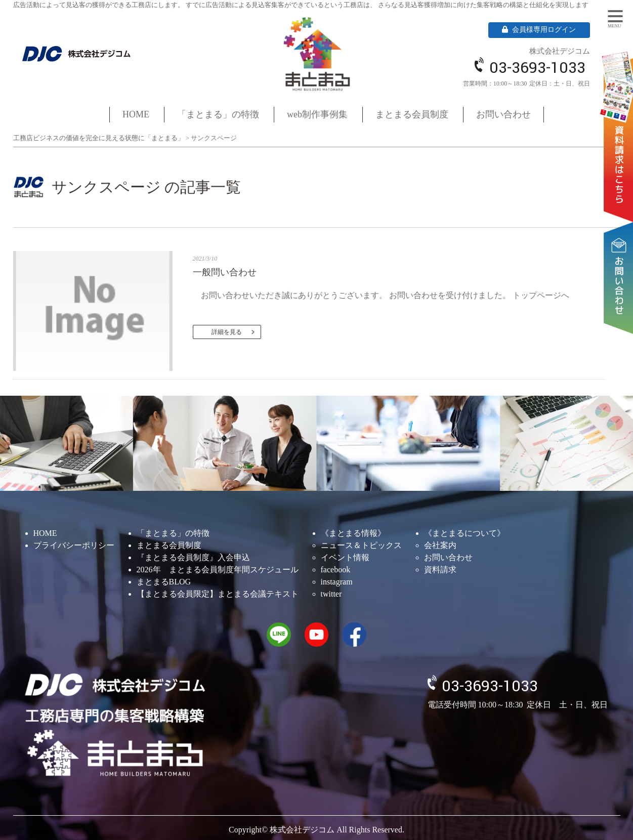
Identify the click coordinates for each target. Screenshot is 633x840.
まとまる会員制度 (412, 114)
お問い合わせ (620, 246)
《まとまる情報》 (353, 533)
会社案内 (440, 545)
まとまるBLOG (164, 582)
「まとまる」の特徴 (218, 114)
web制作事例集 (317, 114)
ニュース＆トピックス (361, 545)
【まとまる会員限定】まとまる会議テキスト (218, 594)
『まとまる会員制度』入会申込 (193, 557)
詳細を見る (227, 332)
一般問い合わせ (225, 272)
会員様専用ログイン (539, 30)
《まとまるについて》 (465, 533)
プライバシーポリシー (74, 545)
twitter (331, 594)
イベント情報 (345, 557)
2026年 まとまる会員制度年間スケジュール (218, 570)
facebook (336, 570)
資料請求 (620, 122)
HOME (136, 114)
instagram (337, 582)
